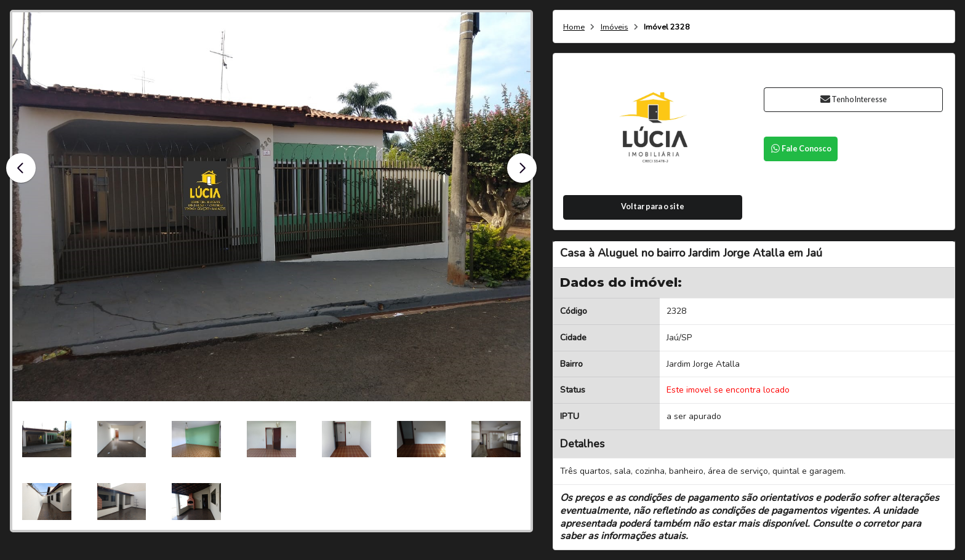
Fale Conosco (801, 149)
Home (574, 27)
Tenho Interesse (853, 99)
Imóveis (615, 27)
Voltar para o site (653, 206)
